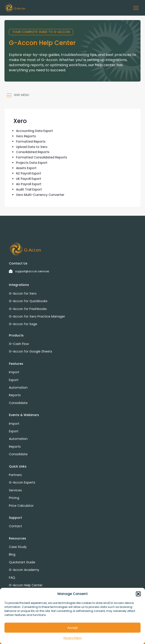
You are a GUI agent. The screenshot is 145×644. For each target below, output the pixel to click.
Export (14, 380)
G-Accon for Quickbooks (28, 301)
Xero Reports (26, 136)
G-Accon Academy (24, 570)
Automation (18, 388)
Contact (15, 526)
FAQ (12, 578)
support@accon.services (32, 271)
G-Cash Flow (19, 344)
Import (14, 372)
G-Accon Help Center (26, 585)
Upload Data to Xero (32, 147)
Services (15, 490)
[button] (138, 594)
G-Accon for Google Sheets (31, 351)
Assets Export (26, 168)
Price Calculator (21, 506)
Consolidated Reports (33, 152)
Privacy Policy (73, 638)
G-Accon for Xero (23, 293)
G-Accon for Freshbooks (28, 309)
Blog (12, 554)
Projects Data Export (32, 163)
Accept (73, 628)
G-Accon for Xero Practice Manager (37, 316)
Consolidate (18, 403)
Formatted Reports (31, 142)
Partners (15, 475)
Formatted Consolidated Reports (42, 157)
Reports (15, 395)
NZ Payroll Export (29, 173)
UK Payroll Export (29, 179)
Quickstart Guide (22, 562)
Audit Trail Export (29, 189)
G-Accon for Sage (23, 324)
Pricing (14, 498)
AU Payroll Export (29, 184)
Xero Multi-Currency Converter (40, 195)
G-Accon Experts (22, 482)
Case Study (18, 547)
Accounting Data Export (35, 131)
